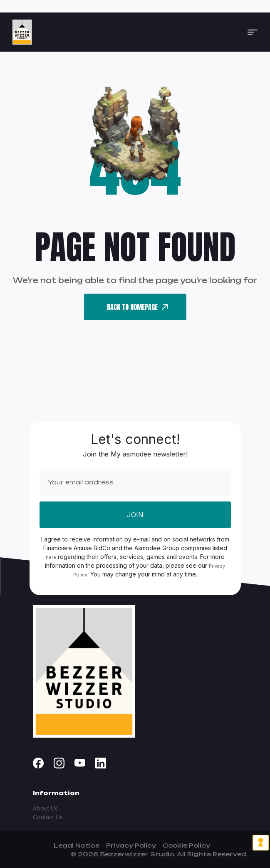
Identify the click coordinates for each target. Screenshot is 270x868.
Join (135, 515)
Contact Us (48, 817)
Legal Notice (77, 845)
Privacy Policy (131, 845)
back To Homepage (137, 307)
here (51, 557)
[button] (253, 32)
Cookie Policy (186, 845)
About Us (45, 808)
